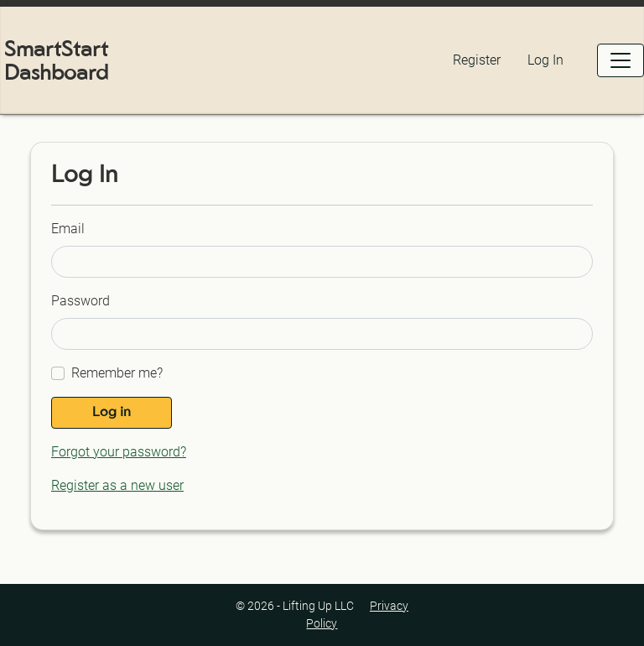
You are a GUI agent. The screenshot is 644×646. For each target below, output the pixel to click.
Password (80, 301)
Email (68, 229)
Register (477, 60)
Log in (112, 413)
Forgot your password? (119, 452)
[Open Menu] (621, 60)
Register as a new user (117, 485)
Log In (545, 60)
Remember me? (117, 373)
